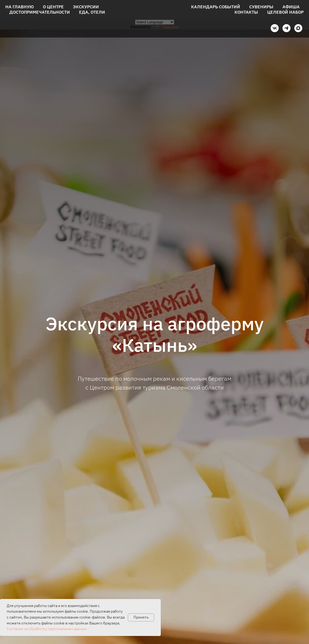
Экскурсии (86, 7)
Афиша (291, 7)
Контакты (246, 12)
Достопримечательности (40, 12)
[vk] (275, 28)
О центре (53, 7)
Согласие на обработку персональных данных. (47, 629)
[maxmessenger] (298, 28)
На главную (20, 7)
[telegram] (286, 28)
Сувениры (261, 7)
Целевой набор (285, 12)
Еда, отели (92, 12)
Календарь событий (216, 7)
